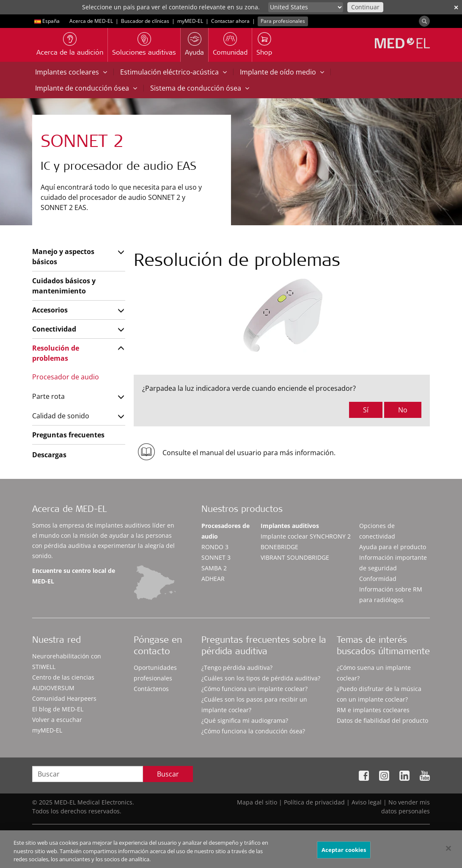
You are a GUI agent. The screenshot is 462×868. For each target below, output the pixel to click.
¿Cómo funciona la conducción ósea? (253, 731)
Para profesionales (283, 21)
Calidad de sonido (61, 416)
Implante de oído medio (282, 72)
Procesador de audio (66, 377)
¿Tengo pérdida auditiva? (237, 668)
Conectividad (54, 329)
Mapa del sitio (257, 802)
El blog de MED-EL (58, 709)
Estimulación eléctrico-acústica (173, 72)
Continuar (365, 7)
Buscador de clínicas (145, 21)
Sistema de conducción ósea (200, 88)
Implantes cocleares (71, 72)
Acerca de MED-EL (91, 21)
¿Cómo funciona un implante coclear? (254, 689)
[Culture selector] (306, 7)
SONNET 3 (216, 557)
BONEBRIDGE (279, 547)
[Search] (424, 21)
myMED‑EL (190, 21)
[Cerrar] (448, 851)
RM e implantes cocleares (373, 710)
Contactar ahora (230, 21)
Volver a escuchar (57, 720)
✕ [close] (456, 7)
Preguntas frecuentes (68, 435)
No (403, 410)
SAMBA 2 (214, 568)
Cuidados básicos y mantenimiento (64, 286)
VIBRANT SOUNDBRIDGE (295, 557)
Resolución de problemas (56, 353)
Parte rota (48, 396)
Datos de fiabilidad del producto (382, 720)
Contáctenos (151, 689)
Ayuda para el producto (393, 547)
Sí (366, 410)
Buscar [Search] (168, 774)
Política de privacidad (314, 802)
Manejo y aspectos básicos (63, 257)
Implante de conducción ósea (86, 88)
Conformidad (378, 579)
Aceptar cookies (344, 853)
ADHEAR (213, 579)
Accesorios (50, 310)
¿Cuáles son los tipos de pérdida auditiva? (261, 678)
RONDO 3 (215, 547)
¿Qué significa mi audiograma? (245, 720)
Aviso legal (367, 802)
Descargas (49, 455)
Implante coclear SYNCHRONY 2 (306, 536)
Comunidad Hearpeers (64, 698)
